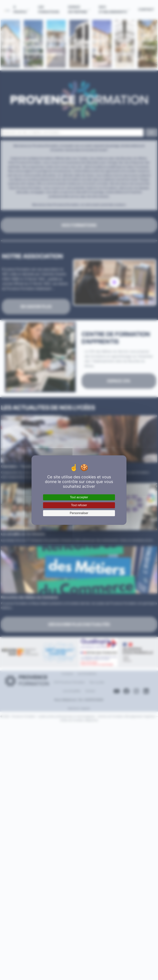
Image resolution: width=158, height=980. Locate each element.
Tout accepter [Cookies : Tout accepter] (79, 497)
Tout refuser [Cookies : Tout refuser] (79, 505)
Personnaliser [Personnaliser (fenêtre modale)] (79, 513)
